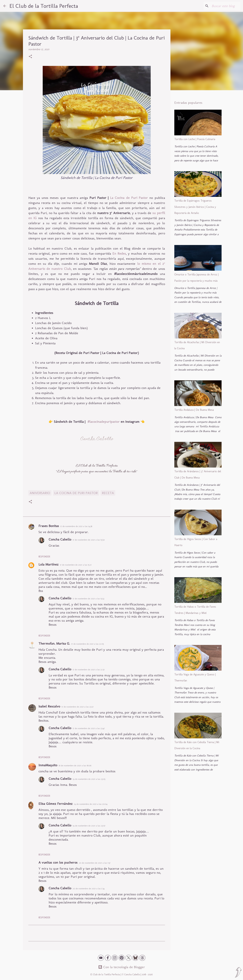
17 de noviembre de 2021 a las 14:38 (76, 526)
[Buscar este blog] (223, 6)
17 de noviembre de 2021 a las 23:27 (77, 707)
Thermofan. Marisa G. (54, 643)
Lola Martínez (49, 564)
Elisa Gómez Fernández (56, 804)
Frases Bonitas (49, 526)
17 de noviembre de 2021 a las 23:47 (89, 728)
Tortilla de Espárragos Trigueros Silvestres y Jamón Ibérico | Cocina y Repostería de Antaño (195, 207)
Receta (108, 493)
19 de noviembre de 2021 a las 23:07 (89, 826)
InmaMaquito (48, 765)
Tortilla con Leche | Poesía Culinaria (195, 139)
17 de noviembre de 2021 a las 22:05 (87, 644)
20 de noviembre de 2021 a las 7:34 (89, 889)
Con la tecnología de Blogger (122, 967)
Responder (44, 557)
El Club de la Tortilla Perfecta (44, 6)
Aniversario (40, 493)
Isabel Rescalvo (49, 706)
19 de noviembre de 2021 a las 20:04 (91, 804)
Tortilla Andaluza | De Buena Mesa (194, 410)
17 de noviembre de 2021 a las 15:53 (88, 599)
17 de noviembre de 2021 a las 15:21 (76, 565)
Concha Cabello (60, 539)
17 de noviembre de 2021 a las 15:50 (89, 540)
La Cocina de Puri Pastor (129, 198)
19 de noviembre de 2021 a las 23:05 (89, 779)
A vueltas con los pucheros (58, 862)
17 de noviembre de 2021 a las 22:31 (89, 670)
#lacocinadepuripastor (104, 422)
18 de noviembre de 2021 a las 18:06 (75, 765)
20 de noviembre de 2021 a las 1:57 (95, 863)
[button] (30, 57)
